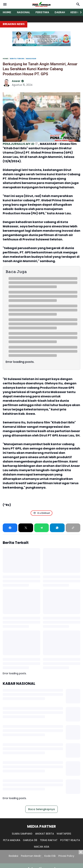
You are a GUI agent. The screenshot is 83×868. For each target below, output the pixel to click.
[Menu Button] (5, 4)
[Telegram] (41, 528)
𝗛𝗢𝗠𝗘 (7, 12)
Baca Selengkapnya (41, 809)
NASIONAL (23, 12)
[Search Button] (78, 4)
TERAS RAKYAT (49, 840)
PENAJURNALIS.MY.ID (19, 144)
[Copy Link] (73, 528)
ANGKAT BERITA (45, 834)
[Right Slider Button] (79, 12)
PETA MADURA (12, 840)
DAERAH (60, 12)
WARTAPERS (64, 834)
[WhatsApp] (57, 528)
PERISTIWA (42, 12)
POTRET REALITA (70, 840)
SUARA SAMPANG (22, 834)
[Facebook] (10, 528)
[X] (26, 528)
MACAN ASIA (42, 847)
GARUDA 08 (30, 840)
